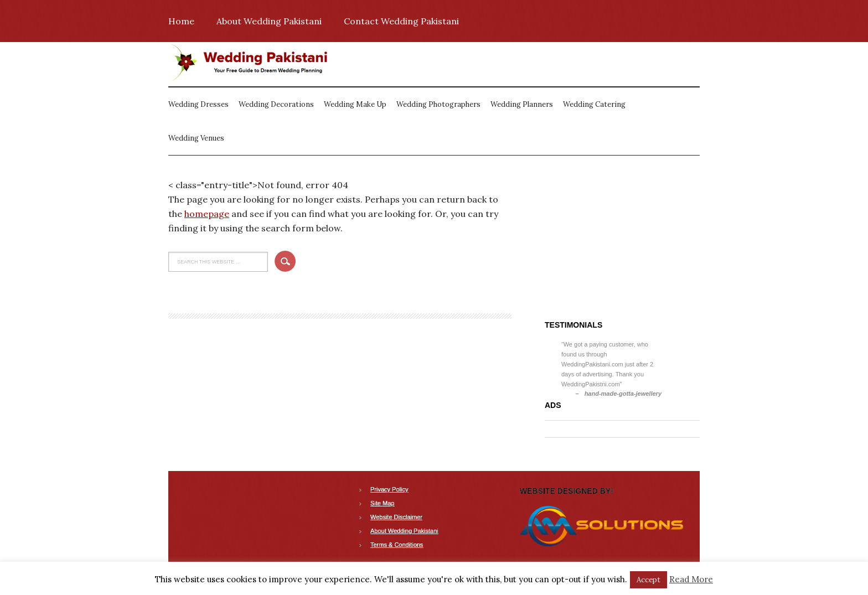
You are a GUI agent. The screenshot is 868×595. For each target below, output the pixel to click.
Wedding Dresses (198, 104)
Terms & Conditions (397, 545)
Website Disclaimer (396, 517)
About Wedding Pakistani (269, 21)
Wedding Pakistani (251, 64)
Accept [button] (649, 580)
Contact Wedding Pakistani (401, 21)
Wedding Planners (522, 104)
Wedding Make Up (355, 104)
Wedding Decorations (276, 104)
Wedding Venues (196, 138)
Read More (691, 579)
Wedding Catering (594, 104)
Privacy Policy (389, 489)
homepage (207, 214)
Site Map (382, 503)
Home (181, 21)
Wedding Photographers (438, 104)
